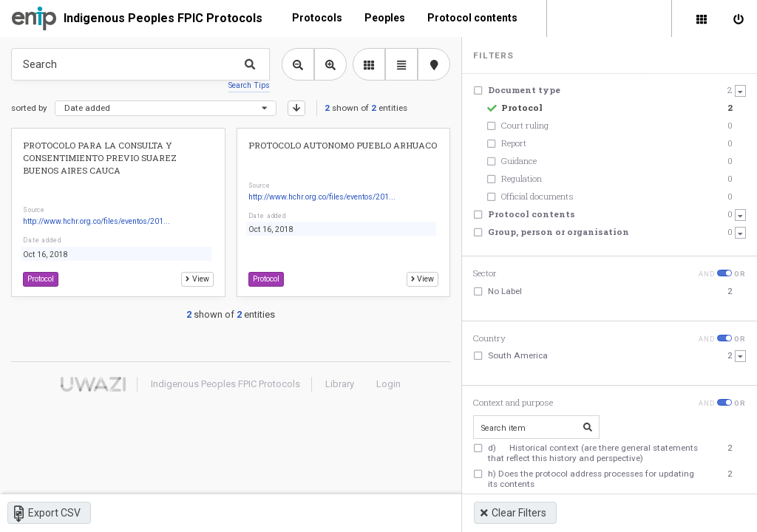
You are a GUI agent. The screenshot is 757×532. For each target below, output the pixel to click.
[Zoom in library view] (330, 64)
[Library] (702, 18)
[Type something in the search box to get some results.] (140, 64)
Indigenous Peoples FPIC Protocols (163, 18)
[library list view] (369, 64)
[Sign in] (739, 18)
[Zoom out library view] (298, 64)
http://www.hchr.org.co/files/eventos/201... (96, 221)
